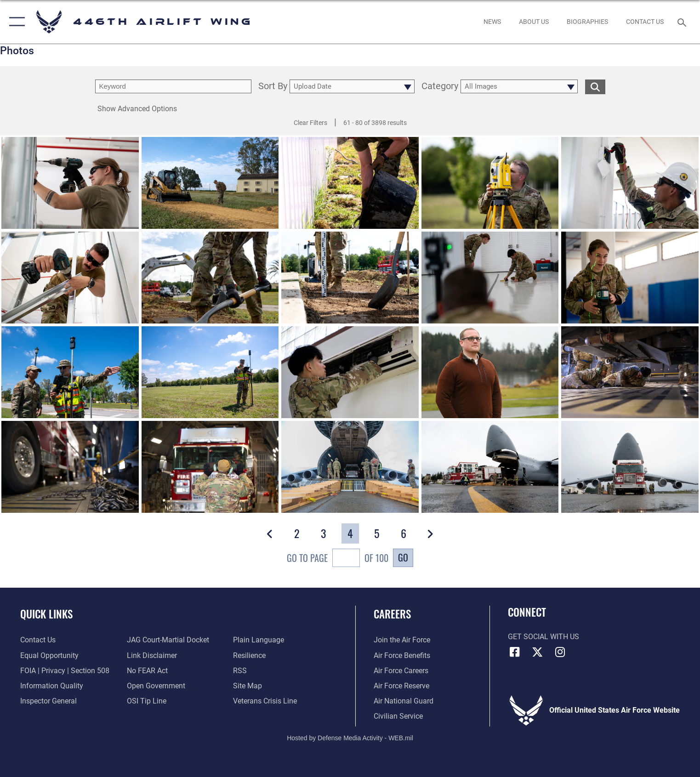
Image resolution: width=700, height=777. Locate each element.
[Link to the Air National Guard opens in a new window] (404, 701)
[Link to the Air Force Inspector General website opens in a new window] (48, 701)
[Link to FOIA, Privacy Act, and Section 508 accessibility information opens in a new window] (65, 671)
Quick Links (46, 614)
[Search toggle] (683, 22)
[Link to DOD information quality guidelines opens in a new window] (52, 686)
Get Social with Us (543, 637)
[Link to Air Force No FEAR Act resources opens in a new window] (147, 671)
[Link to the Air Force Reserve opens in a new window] (401, 686)
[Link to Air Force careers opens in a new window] (401, 671)
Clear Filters (310, 123)
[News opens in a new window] (492, 22)
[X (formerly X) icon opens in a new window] (537, 652)
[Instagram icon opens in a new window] (560, 652)
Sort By (273, 87)
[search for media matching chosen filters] (595, 87)
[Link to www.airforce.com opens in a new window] (402, 640)
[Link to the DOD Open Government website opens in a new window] (156, 686)
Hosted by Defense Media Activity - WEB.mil (350, 738)
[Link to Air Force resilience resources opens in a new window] (249, 656)
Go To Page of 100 (338, 559)
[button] (15, 22)
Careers (392, 614)
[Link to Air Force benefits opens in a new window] (402, 656)
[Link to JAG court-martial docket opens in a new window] (168, 640)
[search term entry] (173, 86)
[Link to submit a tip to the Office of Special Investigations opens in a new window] (147, 701)
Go (403, 557)
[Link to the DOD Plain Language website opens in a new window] (259, 640)
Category (440, 87)
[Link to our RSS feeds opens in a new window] (240, 671)
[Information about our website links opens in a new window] (152, 656)
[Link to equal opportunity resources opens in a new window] (49, 656)
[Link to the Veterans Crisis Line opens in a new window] (265, 701)
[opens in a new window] (534, 22)
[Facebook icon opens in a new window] (515, 652)
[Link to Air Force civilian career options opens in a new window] (398, 716)
